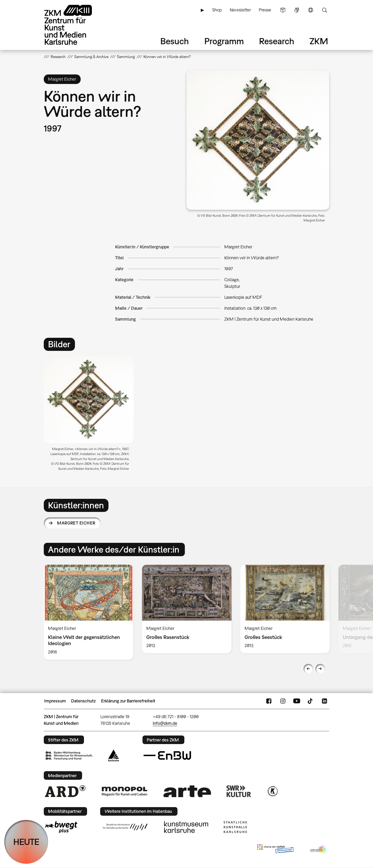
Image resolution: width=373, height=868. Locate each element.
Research (277, 41)
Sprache (311, 10)
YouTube (297, 701)
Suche (324, 10)
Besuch (175, 41)
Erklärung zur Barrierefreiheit (128, 701)
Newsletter (240, 10)
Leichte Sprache (283, 10)
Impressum (55, 701)
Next (320, 669)
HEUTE (26, 842)
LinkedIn (324, 701)
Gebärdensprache (297, 10)
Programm (224, 41)
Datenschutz (83, 701)
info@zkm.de (165, 723)
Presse (265, 10)
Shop (217, 10)
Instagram (283, 701)
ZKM (319, 41)
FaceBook (269, 701)
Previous (308, 669)
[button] (258, 140)
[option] (91, 415)
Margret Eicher (76, 523)
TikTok (311, 701)
